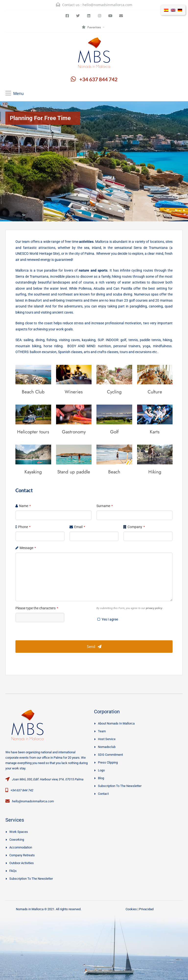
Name (25, 506)
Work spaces (19, 832)
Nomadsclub (107, 747)
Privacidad (146, 909)
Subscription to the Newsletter (120, 786)
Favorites (91, 27)
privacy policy (154, 608)
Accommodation (21, 847)
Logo (101, 770)
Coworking (17, 840)
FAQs (13, 871)
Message (28, 548)
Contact (103, 794)
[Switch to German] (180, 10)
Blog (101, 778)
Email (80, 527)
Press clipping (108, 762)
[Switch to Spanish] (166, 10)
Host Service (107, 739)
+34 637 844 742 (98, 79)
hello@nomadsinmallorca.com (107, 5)
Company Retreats (22, 855)
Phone (24, 527)
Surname (105, 506)
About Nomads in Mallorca (116, 723)
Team (102, 731)
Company (136, 527)
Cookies (131, 909)
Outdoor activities (22, 863)
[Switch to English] (173, 10)
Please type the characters (37, 608)
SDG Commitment (110, 755)
